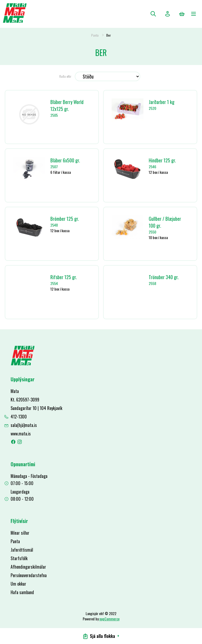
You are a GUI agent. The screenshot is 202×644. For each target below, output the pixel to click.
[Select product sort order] (107, 76)
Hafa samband (22, 592)
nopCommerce (109, 619)
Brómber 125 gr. (65, 219)
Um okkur (18, 584)
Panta (95, 35)
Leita (153, 14)
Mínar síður (20, 533)
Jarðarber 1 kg (162, 102)
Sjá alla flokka (101, 636)
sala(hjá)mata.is (24, 425)
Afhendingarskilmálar (28, 567)
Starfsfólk (19, 558)
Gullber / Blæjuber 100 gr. (165, 222)
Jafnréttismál (22, 550)
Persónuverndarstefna (29, 575)
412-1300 (19, 417)
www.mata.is (21, 434)
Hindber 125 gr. (162, 160)
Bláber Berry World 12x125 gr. (67, 105)
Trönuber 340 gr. (164, 277)
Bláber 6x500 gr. (65, 160)
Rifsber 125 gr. (64, 277)
